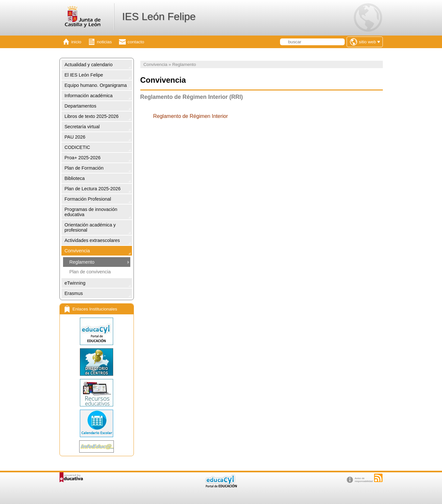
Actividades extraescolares (92, 240)
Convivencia (77, 251)
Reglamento (82, 262)
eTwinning (75, 283)
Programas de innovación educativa (91, 212)
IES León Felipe (159, 16)
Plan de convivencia (90, 272)
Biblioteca (75, 178)
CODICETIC (77, 147)
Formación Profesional (88, 199)
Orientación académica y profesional (90, 227)
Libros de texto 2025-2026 (92, 116)
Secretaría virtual (82, 127)
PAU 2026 (75, 137)
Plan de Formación (84, 168)
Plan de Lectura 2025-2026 (93, 189)
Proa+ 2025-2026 (83, 158)
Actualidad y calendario (89, 65)
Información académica (89, 96)
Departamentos (81, 106)
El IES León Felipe (84, 75)
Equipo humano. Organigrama (96, 85)
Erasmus (74, 293)
